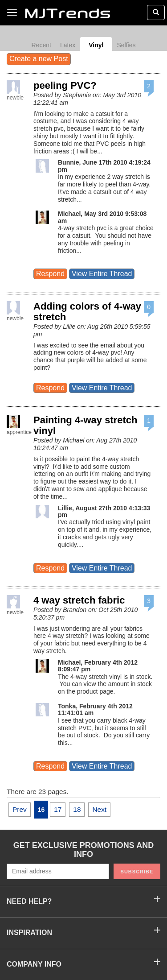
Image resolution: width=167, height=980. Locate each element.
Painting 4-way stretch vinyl (86, 425)
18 (77, 809)
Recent (41, 45)
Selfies (126, 45)
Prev (20, 809)
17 (58, 809)
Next (99, 809)
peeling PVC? (65, 85)
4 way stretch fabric (79, 600)
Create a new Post (39, 59)
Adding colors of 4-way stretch (87, 312)
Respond (50, 274)
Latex (68, 45)
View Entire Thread (102, 274)
